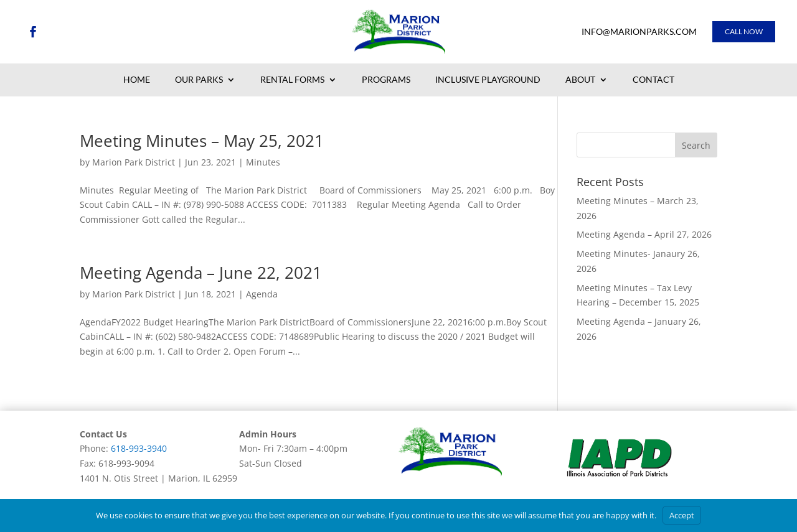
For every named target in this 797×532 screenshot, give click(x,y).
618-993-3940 (139, 448)
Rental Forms (292, 80)
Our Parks (199, 80)
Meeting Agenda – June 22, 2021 (201, 273)
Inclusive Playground (488, 80)
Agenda (262, 294)
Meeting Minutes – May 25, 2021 (202, 141)
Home (137, 80)
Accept (682, 515)
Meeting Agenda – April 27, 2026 (644, 234)
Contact (653, 80)
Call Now (744, 31)
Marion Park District (134, 162)
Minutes (263, 162)
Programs (386, 80)
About (580, 80)
